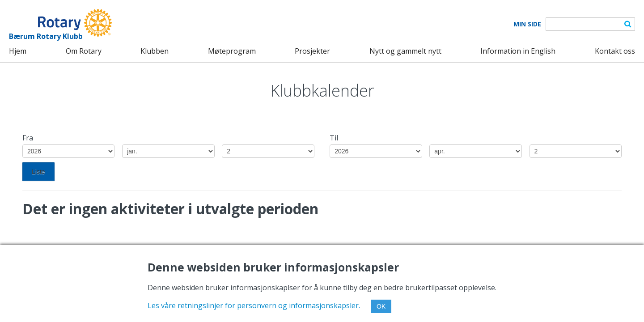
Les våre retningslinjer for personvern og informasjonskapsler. (254, 305)
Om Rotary (84, 51)
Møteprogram (232, 51)
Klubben (155, 51)
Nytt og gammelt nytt (405, 51)
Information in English (518, 51)
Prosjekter (312, 51)
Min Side (527, 24)
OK (381, 306)
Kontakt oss (615, 51)
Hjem (18, 51)
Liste (38, 172)
